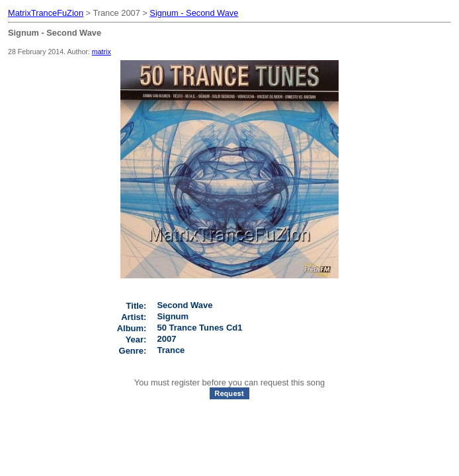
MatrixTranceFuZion (46, 13)
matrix (102, 52)
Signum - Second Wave (194, 13)
